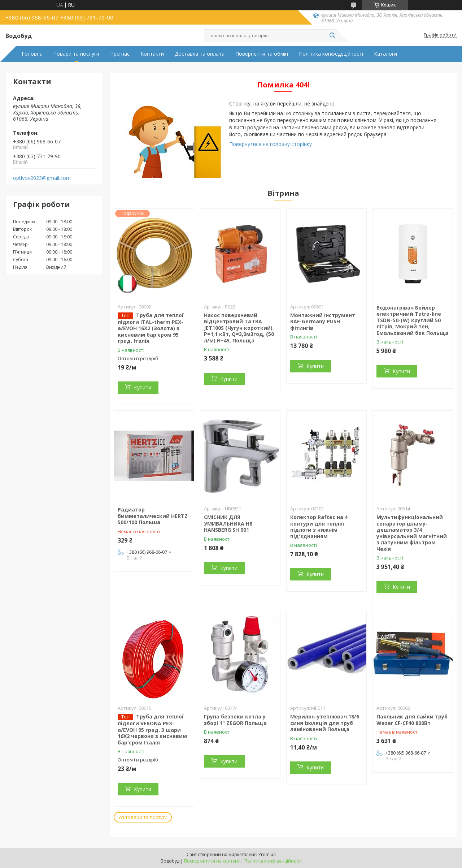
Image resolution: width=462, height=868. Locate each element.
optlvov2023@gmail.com (42, 178)
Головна (32, 54)
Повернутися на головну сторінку (271, 144)
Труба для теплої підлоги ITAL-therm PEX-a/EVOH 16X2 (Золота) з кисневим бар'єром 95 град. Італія (151, 328)
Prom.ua (267, 854)
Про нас (120, 54)
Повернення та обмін (262, 54)
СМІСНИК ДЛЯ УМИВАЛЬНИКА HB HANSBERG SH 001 (228, 523)
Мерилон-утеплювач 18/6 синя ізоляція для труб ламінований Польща (325, 723)
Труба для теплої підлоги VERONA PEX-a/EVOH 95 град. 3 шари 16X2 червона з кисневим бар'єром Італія (152, 729)
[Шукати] (332, 36)
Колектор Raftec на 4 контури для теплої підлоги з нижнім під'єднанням (319, 527)
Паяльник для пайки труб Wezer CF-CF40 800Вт (412, 720)
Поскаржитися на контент (212, 861)
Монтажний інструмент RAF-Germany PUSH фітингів (323, 321)
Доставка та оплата (200, 54)
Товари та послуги (76, 54)
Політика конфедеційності (331, 54)
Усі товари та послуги (143, 817)
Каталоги (385, 54)
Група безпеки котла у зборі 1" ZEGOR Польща (235, 720)
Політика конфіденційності (273, 861)
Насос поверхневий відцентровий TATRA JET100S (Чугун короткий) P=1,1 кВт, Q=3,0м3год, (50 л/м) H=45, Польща (239, 328)
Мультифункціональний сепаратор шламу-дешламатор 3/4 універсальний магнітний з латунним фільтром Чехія (412, 533)
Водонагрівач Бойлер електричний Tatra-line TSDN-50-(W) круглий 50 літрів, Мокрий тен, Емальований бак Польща (412, 320)
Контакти (152, 54)
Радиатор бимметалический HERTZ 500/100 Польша (153, 516)
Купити (143, 387)
